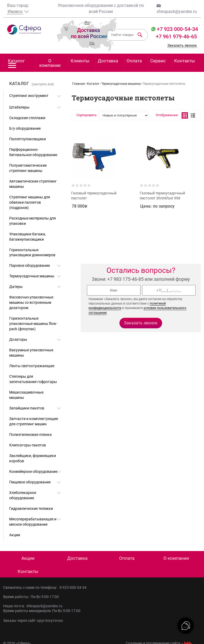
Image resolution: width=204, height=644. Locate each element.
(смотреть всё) (43, 84)
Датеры (16, 287)
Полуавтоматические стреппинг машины (28, 168)
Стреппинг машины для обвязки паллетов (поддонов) (30, 202)
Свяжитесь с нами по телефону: (31, 587)
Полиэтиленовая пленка (30, 435)
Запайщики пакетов (27, 408)
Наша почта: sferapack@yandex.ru (33, 606)
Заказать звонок (182, 45)
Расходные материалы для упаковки (33, 221)
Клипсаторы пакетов (28, 445)
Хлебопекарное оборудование (23, 495)
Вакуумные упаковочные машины (31, 353)
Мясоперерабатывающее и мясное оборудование (33, 522)
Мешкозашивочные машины (26, 395)
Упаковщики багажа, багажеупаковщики (28, 237)
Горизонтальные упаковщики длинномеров (32, 253)
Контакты (184, 61)
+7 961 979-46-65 (176, 36)
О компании (50, 63)
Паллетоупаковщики (28, 139)
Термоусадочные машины (32, 276)
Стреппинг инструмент (29, 96)
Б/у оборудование (25, 128)
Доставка (108, 61)
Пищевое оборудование (30, 482)
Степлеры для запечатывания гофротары (33, 379)
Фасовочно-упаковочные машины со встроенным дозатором (31, 302)
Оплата (134, 61)
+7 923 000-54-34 (177, 29)
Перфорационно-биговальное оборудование (33, 152)
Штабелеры (19, 107)
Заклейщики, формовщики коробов (33, 458)
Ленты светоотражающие (32, 366)
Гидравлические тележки (31, 508)
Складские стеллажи (27, 118)
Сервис (158, 61)
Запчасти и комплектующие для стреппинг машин (34, 421)
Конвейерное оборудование (33, 472)
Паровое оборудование (30, 265)
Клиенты (80, 61)
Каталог (16, 63)
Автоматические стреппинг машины (33, 184)
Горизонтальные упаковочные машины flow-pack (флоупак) (33, 324)
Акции (15, 535)
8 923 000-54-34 (73, 587)
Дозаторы (18, 339)
